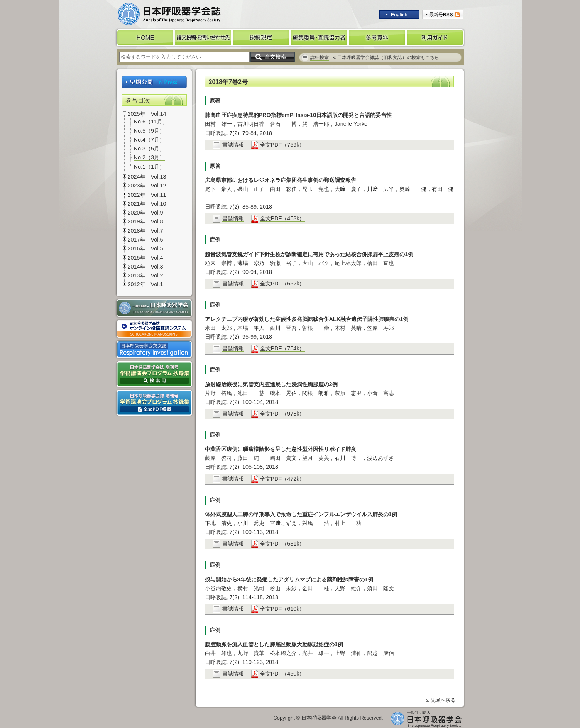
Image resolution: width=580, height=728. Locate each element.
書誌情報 (233, 145)
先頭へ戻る (443, 700)
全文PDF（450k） (282, 674)
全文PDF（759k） (282, 145)
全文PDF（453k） (282, 218)
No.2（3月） (149, 157)
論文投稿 (203, 38)
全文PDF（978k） (282, 414)
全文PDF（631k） (282, 544)
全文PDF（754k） (282, 348)
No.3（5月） (149, 149)
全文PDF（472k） (282, 479)
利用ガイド (436, 38)
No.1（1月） (149, 167)
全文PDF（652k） (282, 284)
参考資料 (377, 38)
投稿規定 (261, 38)
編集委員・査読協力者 (319, 38)
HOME (145, 38)
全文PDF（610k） (282, 609)
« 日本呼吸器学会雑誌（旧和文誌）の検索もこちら (375, 57)
